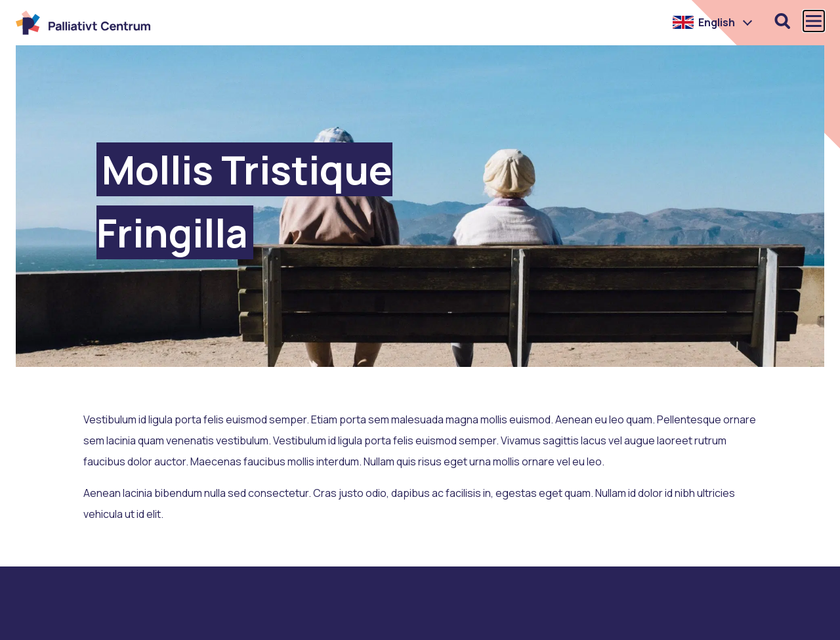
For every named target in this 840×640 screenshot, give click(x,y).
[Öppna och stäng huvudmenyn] (814, 21)
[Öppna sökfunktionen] (782, 21)
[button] (713, 22)
